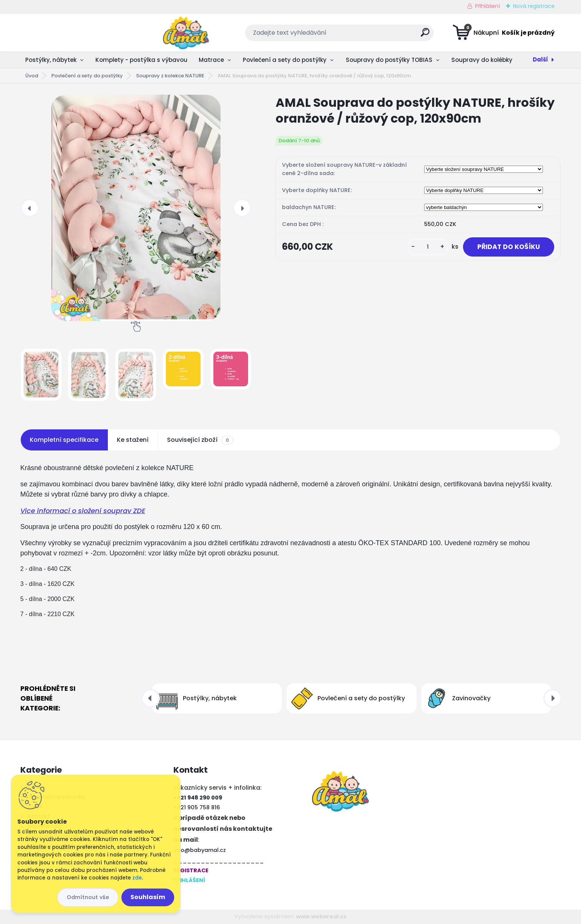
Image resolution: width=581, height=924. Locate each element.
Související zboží (200, 440)
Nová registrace (534, 6)
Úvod (32, 76)
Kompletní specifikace (64, 440)
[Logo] (67, 33)
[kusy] (425, 247)
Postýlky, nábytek (51, 60)
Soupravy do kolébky (482, 60)
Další (540, 59)
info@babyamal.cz (200, 850)
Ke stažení (133, 440)
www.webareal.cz (321, 916)
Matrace (211, 60)
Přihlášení (487, 6)
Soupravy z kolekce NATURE (170, 76)
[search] (366, 35)
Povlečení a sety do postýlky (285, 60)
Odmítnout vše (88, 897)
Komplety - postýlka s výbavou (141, 60)
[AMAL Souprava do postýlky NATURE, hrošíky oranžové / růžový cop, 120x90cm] (136, 208)
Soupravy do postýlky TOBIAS (389, 60)
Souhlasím (148, 897)
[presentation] (30, 208)
